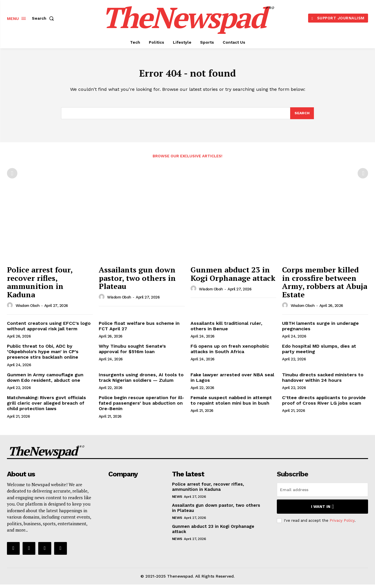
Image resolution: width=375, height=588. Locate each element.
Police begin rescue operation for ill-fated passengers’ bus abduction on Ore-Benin (141, 407)
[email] (322, 493)
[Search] (302, 116)
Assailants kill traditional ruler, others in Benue (226, 329)
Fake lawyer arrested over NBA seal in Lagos (232, 381)
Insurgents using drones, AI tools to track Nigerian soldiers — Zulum (141, 381)
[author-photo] (11, 309)
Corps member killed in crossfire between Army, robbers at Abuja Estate (325, 285)
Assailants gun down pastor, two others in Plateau (137, 281)
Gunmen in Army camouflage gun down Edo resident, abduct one (45, 381)
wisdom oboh (28, 309)
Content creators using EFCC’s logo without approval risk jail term (49, 329)
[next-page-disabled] (363, 177)
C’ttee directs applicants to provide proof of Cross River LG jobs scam (324, 404)
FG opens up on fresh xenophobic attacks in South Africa (230, 352)
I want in (322, 510)
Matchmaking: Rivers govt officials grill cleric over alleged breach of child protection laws (46, 407)
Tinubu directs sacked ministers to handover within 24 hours (323, 381)
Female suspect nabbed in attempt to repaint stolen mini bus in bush (231, 404)
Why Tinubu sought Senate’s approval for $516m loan (132, 352)
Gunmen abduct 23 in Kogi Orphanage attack (233, 277)
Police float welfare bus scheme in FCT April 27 (139, 329)
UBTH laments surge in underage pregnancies (320, 329)
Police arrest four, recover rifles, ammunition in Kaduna (40, 285)
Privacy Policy (342, 524)
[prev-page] (12, 177)
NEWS (177, 500)
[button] (44, 18)
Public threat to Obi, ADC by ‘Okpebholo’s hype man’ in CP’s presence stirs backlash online (43, 355)
